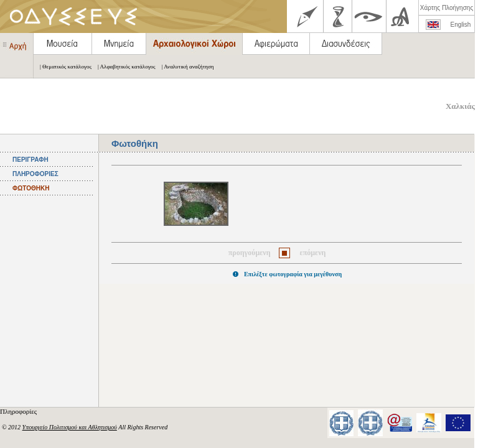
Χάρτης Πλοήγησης (447, 8)
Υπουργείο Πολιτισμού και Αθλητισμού (70, 427)
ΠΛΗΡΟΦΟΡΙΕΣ (35, 174)
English (461, 25)
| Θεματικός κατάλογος (63, 67)
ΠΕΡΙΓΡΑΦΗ (30, 160)
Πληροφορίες (19, 411)
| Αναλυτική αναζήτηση (185, 67)
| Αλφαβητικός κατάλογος (124, 67)
